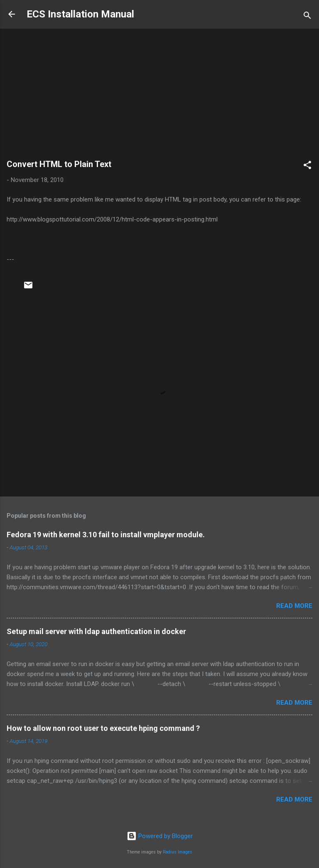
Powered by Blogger (160, 836)
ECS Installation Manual (80, 14)
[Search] (307, 17)
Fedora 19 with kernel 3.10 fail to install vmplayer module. (106, 535)
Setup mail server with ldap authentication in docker (96, 631)
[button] (307, 166)
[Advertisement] (159, 98)
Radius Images (178, 852)
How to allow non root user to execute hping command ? (103, 728)
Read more (294, 606)
